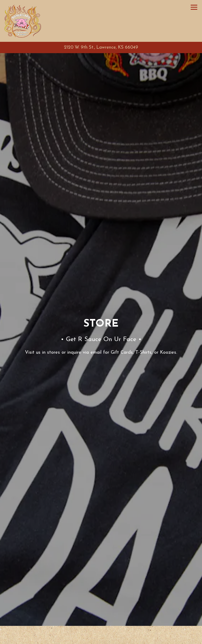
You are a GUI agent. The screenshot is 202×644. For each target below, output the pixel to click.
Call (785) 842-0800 (101, 627)
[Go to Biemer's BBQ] (101, 48)
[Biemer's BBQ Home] (23, 21)
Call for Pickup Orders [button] (101, 639)
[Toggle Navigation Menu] (194, 7)
